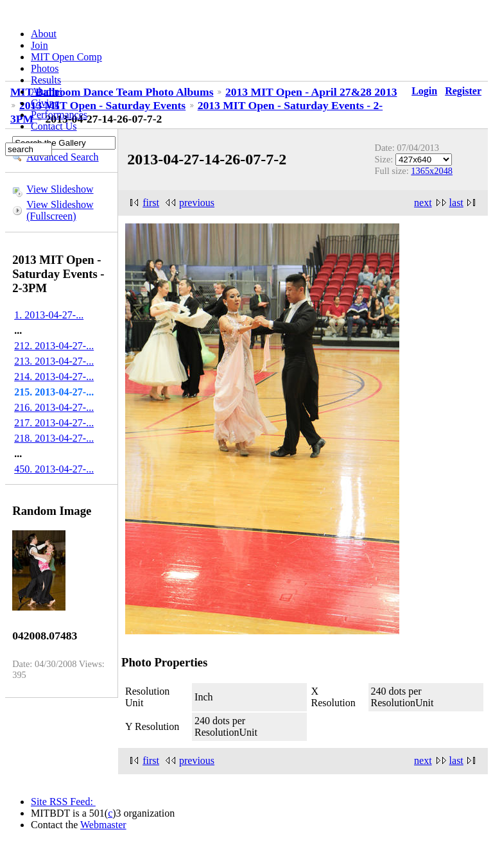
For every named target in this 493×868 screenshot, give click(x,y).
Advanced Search (62, 157)
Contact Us (54, 126)
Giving (45, 103)
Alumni (47, 91)
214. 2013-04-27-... (54, 377)
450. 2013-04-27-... (54, 469)
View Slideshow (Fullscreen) (60, 210)
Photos (45, 68)
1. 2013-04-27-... (49, 315)
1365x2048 (432, 171)
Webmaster (103, 825)
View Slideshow (60, 189)
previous (197, 203)
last (456, 203)
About (44, 34)
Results (46, 80)
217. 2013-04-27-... (54, 423)
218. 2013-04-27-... (54, 438)
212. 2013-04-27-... (54, 346)
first (151, 203)
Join (39, 45)
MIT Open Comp (66, 57)
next (423, 203)
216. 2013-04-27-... (54, 407)
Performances (59, 115)
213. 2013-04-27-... (54, 361)
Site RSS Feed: (63, 802)
